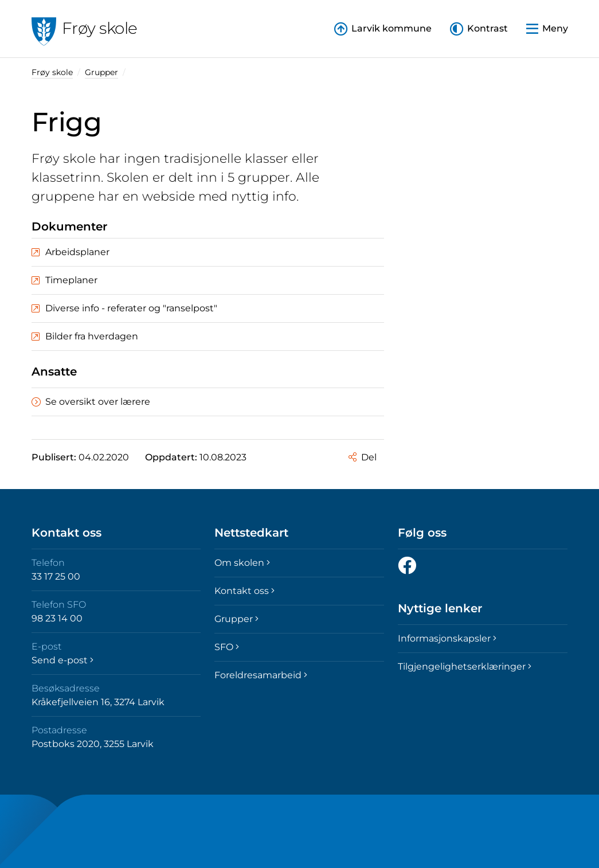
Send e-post (62, 660)
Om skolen (242, 563)
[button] (479, 29)
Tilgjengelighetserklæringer (465, 666)
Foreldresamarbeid (261, 675)
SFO (227, 647)
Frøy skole (52, 72)
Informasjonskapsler (447, 638)
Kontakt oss (244, 591)
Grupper (101, 72)
